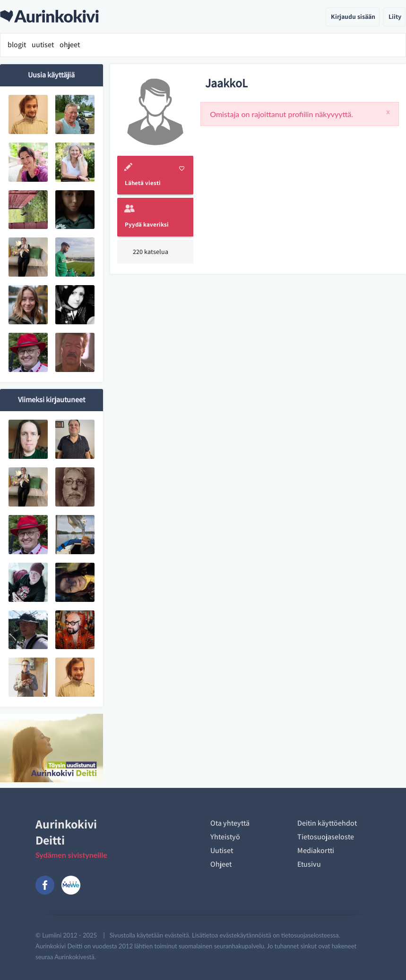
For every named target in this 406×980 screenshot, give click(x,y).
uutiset (43, 45)
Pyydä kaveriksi (147, 224)
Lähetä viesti (143, 183)
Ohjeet (221, 864)
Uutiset (222, 850)
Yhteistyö (225, 837)
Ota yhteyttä (230, 823)
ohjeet (70, 45)
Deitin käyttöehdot (327, 823)
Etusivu (309, 864)
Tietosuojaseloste (326, 837)
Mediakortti (316, 850)
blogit (17, 45)
